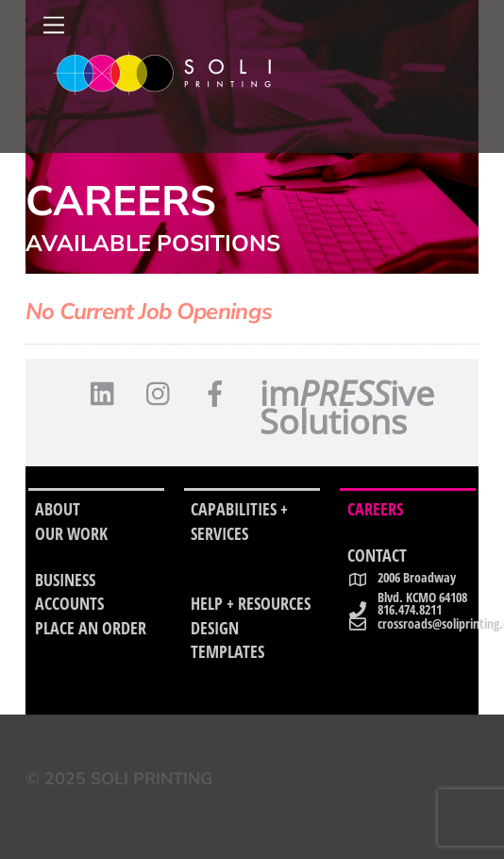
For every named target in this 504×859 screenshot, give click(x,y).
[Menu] (54, 25)
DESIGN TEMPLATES (227, 640)
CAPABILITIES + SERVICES (239, 521)
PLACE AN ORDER (91, 628)
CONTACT (377, 555)
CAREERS (375, 509)
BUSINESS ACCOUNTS (69, 592)
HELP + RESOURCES (251, 603)
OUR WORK (71, 533)
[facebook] (218, 394)
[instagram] (163, 394)
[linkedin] (107, 394)
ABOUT (58, 509)
